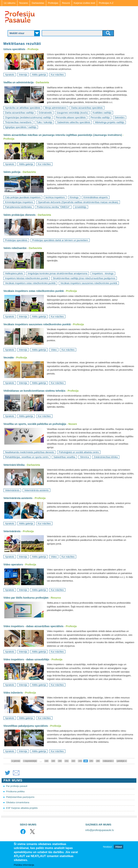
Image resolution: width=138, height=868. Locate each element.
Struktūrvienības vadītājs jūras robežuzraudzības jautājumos (84, 278)
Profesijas (53, 3)
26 (98, 761)
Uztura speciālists (14, 49)
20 (60, 761)
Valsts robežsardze (15, 248)
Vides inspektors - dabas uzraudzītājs (26, 659)
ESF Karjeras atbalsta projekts (22, 808)
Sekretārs (120, 117)
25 (91, 761)
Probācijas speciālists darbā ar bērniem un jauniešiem (60, 240)
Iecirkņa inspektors (55, 197)
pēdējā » (122, 761)
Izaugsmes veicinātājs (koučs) (72, 113)
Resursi (66, 3)
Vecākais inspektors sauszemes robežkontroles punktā (89, 283)
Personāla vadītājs (100, 117)
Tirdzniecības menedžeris (18, 122)
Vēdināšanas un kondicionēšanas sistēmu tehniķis (34, 391)
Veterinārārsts (12, 490)
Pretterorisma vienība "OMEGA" (53, 207)
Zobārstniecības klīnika (106, 457)
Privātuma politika (15, 791)
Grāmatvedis (45, 113)
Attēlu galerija (39, 75)
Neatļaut (107, 847)
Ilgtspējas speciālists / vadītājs (21, 127)
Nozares (24, 3)
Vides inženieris (13, 693)
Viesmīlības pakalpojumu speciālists (26, 726)
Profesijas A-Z (106, 3)
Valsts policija (12, 172)
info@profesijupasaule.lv (100, 830)
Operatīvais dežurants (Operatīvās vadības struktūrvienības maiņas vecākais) (78, 202)
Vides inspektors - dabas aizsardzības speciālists (33, 626)
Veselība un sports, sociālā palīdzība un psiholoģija (35, 424)
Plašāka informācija (24, 865)
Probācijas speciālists (16, 240)
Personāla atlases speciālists (71, 117)
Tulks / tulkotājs (44, 122)
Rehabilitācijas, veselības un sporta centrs (27, 457)
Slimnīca (84, 457)
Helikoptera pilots (14, 273)
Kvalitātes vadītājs (102, 113)
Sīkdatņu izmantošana (18, 802)
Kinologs (74, 197)
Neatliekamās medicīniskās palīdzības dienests (29, 452)
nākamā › (108, 761)
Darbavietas (38, 3)
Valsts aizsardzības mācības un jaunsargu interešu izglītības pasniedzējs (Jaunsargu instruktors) (63, 135)
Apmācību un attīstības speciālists (23, 108)
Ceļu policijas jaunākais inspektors (23, 197)
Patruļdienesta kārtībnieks (19, 207)
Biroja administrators (56, 108)
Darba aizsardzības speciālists (87, 108)
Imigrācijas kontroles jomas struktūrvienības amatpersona (57, 273)
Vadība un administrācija (19, 82)
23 (80, 761)
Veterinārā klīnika (14, 465)
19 (53, 761)
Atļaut (119, 847)
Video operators (13, 564)
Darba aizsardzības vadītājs (19, 113)
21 (66, 761)
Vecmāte (9, 358)
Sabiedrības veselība (64, 457)
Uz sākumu (10, 3)
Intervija (23, 75)
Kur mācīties (57, 75)
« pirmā (16, 761)
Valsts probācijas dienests (19, 215)
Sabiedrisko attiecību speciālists (74, 122)
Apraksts (10, 75)
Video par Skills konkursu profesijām (26, 598)
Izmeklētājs (81, 207)
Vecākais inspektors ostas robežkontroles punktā (30, 283)
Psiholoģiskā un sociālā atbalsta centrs (79, 452)
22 (73, 761)
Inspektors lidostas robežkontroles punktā (27, 278)
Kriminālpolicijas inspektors (19, 202)
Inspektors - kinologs (103, 273)
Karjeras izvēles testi (84, 3)
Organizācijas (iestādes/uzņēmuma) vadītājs (28, 117)
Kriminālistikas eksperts (96, 197)
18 (46, 761)
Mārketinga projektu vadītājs (110, 122)
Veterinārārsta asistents (36, 490)
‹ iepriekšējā (30, 761)
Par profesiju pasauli (17, 786)
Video (54, 350)
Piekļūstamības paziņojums (20, 797)
